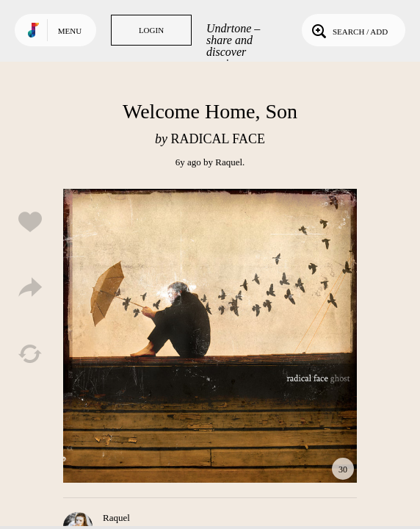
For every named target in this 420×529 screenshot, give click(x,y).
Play (210, 336)
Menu (70, 31)
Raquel (229, 162)
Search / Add (348, 30)
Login (151, 30)
